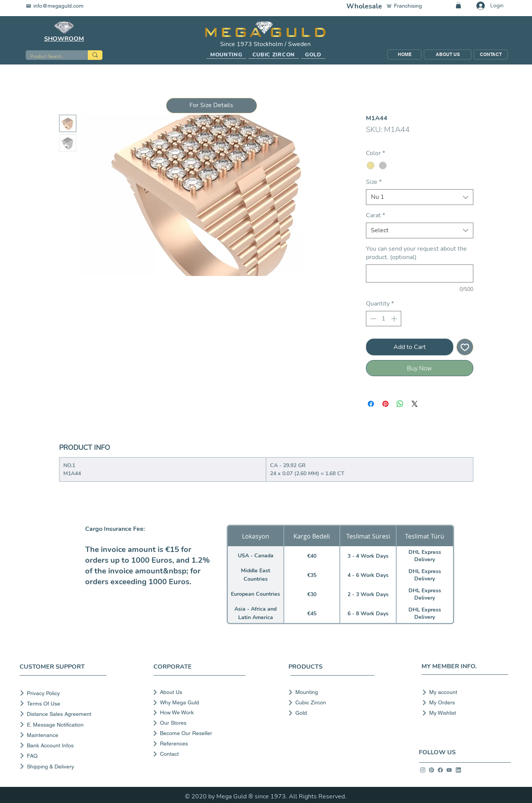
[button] (226, 55)
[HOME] (404, 55)
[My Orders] (463, 702)
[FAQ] (65, 756)
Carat (376, 215)
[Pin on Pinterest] (385, 404)
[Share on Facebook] (371, 404)
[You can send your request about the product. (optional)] (420, 273)
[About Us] (198, 692)
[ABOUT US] (448, 55)
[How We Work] (198, 712)
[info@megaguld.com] (59, 6)
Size (374, 182)
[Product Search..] (51, 57)
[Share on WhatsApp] (400, 404)
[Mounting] (329, 692)
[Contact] (198, 754)
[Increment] (395, 319)
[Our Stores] (198, 723)
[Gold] (329, 713)
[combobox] (420, 197)
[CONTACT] (491, 55)
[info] (423, 770)
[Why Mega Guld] (198, 702)
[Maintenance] (65, 735)
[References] (198, 744)
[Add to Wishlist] (465, 347)
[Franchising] (408, 6)
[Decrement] (372, 319)
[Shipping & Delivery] (65, 766)
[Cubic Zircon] (329, 702)
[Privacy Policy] (65, 693)
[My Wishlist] (463, 713)
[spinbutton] (384, 319)
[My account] (463, 692)
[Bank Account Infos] (65, 745)
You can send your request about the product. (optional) (416, 253)
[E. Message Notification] (65, 725)
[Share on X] (415, 404)
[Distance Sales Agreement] (65, 714)
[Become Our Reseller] (198, 733)
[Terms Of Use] (65, 703)
